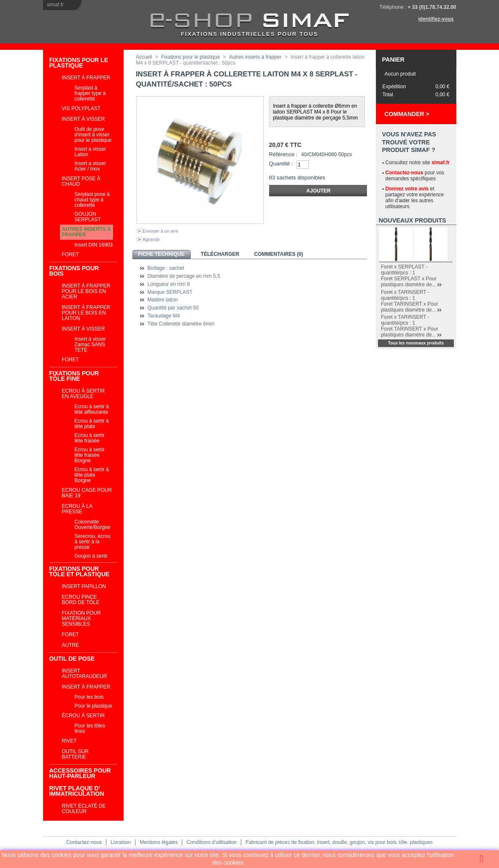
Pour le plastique (93, 706)
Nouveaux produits (413, 220)
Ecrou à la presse (77, 509)
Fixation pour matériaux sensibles (81, 618)
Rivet (69, 741)
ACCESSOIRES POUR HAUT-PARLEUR (80, 773)
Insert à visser (84, 119)
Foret (71, 255)
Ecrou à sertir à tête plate (92, 424)
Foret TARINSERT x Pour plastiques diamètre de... (410, 307)
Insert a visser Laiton (90, 152)
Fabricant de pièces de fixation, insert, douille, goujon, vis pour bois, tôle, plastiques (339, 842)
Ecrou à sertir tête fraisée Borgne (90, 455)
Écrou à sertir (84, 716)
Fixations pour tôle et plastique (80, 571)
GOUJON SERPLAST (88, 217)
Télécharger (220, 254)
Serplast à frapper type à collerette (90, 93)
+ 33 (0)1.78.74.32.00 (432, 7)
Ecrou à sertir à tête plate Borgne (92, 475)
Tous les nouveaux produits (416, 343)
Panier (393, 60)
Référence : (283, 154)
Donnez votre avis (407, 189)
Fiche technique (161, 254)
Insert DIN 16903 (94, 245)
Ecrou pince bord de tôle (81, 600)
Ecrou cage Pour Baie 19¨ (87, 493)
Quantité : (281, 164)
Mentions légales (159, 842)
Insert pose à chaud (81, 181)
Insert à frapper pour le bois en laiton (86, 313)
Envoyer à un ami (160, 231)
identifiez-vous (436, 19)
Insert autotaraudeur (85, 674)
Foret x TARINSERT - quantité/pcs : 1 (405, 295)
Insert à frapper (86, 78)
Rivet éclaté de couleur (84, 809)
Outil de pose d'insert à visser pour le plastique (93, 135)
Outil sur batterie (76, 754)
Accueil (144, 57)
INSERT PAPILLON (84, 586)
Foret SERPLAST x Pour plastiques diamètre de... (409, 282)
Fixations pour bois (74, 271)
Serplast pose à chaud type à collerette (92, 200)
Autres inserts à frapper (87, 232)
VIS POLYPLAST (81, 108)
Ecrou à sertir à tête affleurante (92, 409)
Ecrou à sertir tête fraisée (90, 438)
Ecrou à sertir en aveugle (84, 394)
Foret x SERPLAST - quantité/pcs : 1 (404, 270)
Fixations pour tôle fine (74, 376)
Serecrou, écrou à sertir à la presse (93, 542)
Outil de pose (72, 659)
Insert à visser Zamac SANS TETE (90, 344)
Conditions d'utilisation (212, 842)
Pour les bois (89, 697)
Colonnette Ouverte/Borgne (93, 525)
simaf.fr (55, 5)
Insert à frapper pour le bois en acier (86, 291)
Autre (71, 645)
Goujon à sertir (91, 556)
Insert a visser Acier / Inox (90, 166)
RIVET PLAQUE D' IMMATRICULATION (77, 791)
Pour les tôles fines (90, 728)
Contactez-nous (405, 173)
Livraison (121, 842)
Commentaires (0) (279, 254)
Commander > (407, 114)
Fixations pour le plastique (79, 63)
